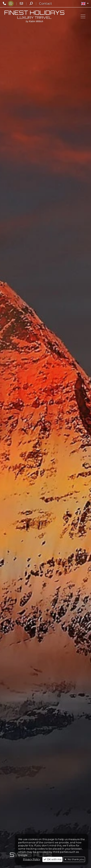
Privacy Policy (32, 859)
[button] (85, 4)
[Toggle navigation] (83, 16)
